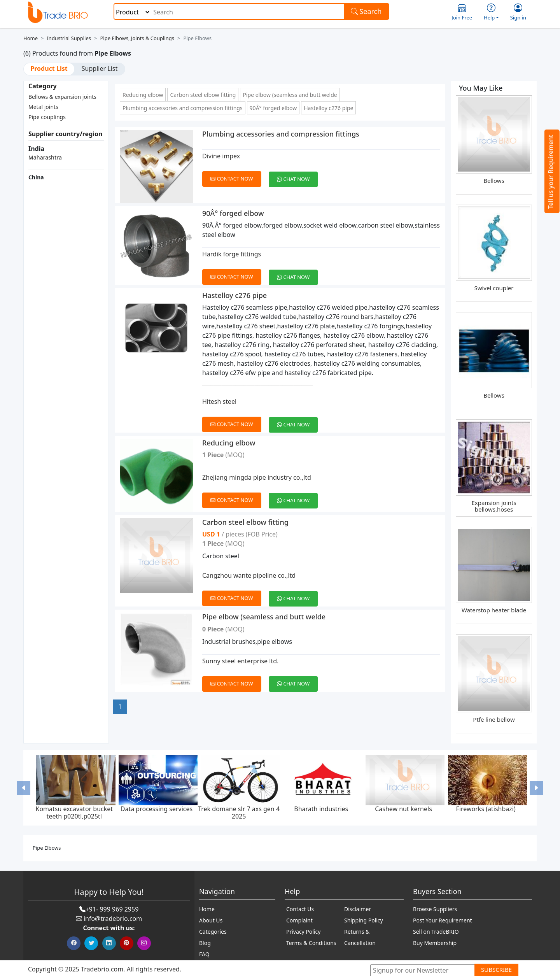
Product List (49, 68)
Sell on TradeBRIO (436, 932)
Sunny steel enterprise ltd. (240, 661)
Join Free (462, 12)
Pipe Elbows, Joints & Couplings (137, 38)
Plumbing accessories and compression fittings (183, 108)
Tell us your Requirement (551, 172)
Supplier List (100, 68)
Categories (213, 932)
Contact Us (300, 909)
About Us (211, 920)
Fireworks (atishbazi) (486, 809)
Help (491, 12)
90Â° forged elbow (273, 108)
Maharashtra (45, 157)
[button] (24, 788)
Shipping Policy (364, 920)
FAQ (204, 954)
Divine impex (221, 156)
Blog (205, 943)
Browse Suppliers (435, 909)
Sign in (518, 12)
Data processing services (157, 809)
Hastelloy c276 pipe (328, 108)
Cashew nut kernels (403, 809)
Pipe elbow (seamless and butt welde (290, 95)
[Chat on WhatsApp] (296, 175)
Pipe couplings (47, 117)
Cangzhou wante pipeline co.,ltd (249, 575)
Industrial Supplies (69, 38)
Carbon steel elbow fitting (203, 95)
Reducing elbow (143, 95)
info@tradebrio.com (113, 919)
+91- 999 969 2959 (112, 909)
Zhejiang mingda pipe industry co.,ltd (257, 477)
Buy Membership (435, 943)
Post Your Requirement (443, 920)
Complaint (299, 920)
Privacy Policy (303, 932)
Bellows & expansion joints (62, 97)
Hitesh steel (219, 401)
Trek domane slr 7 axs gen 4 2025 (239, 813)
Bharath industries (321, 809)
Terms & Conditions (311, 943)
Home (31, 38)
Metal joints (43, 107)
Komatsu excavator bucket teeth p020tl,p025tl (74, 813)
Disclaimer (358, 909)
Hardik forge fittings (232, 254)
